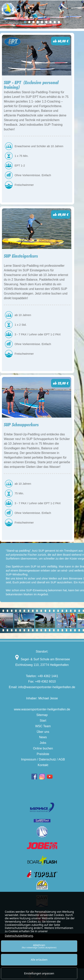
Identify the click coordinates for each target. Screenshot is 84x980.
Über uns (43, 732)
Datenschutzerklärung (19, 936)
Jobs (43, 743)
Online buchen (43, 748)
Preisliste (43, 754)
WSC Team (43, 726)
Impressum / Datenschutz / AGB (43, 759)
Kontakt (43, 765)
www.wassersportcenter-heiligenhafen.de (42, 709)
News (43, 737)
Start (43, 721)
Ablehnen (39, 946)
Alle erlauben (39, 960)
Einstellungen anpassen (39, 973)
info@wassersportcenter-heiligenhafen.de (47, 687)
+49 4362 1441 (48, 676)
